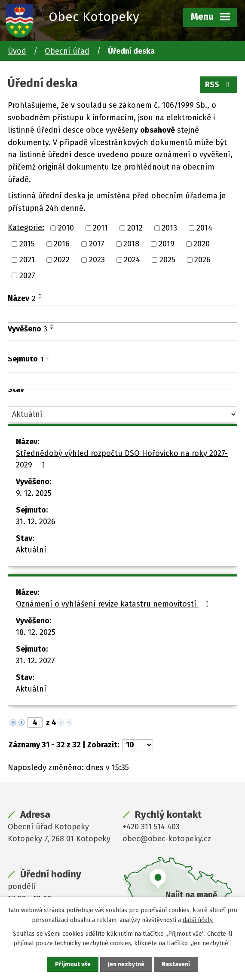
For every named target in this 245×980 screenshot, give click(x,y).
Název (22, 298)
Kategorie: (26, 228)
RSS (219, 85)
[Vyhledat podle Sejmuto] (122, 381)
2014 (204, 228)
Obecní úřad (67, 51)
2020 (202, 244)
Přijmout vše (73, 964)
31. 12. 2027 (35, 661)
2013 (169, 228)
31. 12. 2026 (36, 522)
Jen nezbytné (126, 964)
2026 (202, 260)
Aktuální (31, 550)
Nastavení (176, 964)
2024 (132, 260)
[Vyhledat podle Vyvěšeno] (122, 349)
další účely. (198, 920)
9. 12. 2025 (34, 493)
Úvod (17, 51)
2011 (100, 228)
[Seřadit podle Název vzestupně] (40, 294)
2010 (66, 228)
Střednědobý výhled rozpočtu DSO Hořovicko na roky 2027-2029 (122, 459)
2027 (27, 275)
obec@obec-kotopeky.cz (167, 839)
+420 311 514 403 (151, 827)
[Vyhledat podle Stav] (122, 414)
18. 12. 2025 (36, 632)
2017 (97, 244)
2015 (27, 244)
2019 (167, 244)
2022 (62, 260)
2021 (27, 260)
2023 (97, 260)
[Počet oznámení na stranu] (138, 745)
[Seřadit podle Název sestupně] (40, 298)
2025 (167, 260)
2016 (62, 244)
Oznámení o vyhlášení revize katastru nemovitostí (114, 604)
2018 (131, 244)
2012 (135, 228)
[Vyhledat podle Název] (122, 314)
